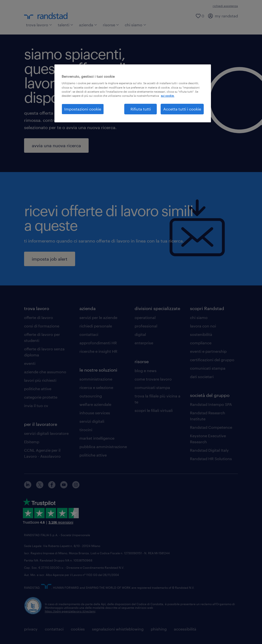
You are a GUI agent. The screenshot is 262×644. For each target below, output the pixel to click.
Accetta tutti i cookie (182, 109)
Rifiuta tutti (141, 109)
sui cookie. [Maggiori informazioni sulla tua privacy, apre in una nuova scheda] (168, 96)
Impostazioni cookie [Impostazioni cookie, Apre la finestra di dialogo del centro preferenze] (83, 109)
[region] (133, 93)
